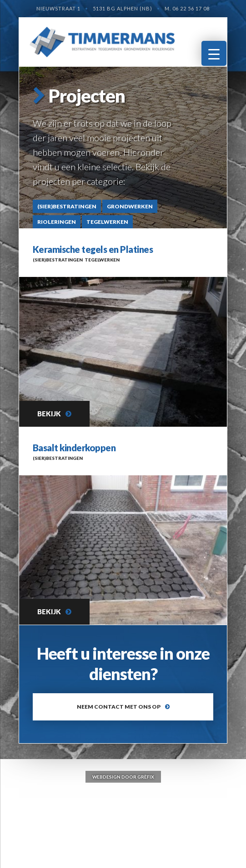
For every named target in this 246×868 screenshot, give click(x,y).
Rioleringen (57, 222)
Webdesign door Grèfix (123, 777)
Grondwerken (130, 206)
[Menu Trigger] (214, 53)
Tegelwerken (107, 222)
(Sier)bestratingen (67, 206)
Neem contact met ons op (119, 707)
